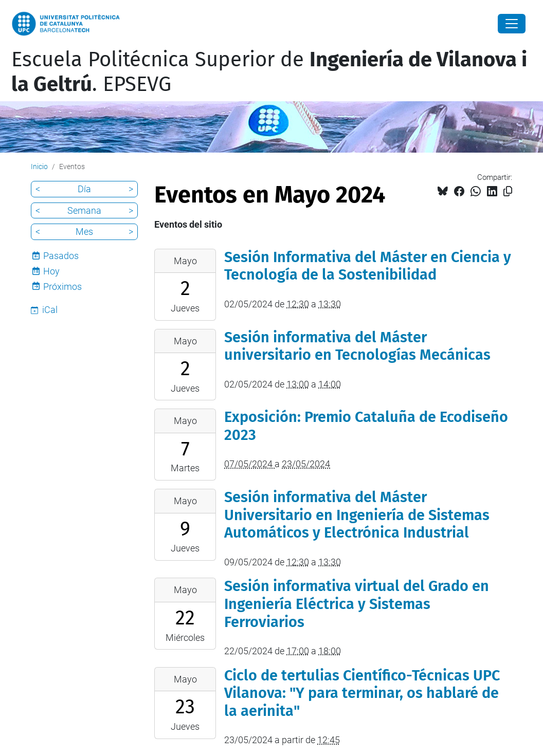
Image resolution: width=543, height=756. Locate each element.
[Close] (512, 24)
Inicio (39, 167)
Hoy (51, 271)
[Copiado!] (508, 191)
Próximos (62, 287)
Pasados (61, 256)
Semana (84, 210)
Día (84, 189)
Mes (84, 232)
